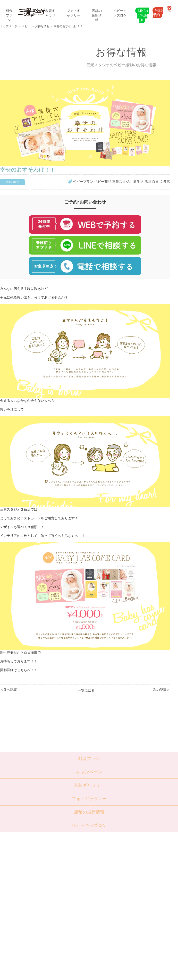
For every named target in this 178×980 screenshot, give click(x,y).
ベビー (26, 26)
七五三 (28, 879)
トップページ (9, 26)
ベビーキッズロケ (89, 825)
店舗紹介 (55, 908)
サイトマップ (58, 932)
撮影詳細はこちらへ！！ (19, 670)
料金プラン (9, 15)
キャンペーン (89, 772)
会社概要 (55, 920)
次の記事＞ (161, 690)
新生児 (138, 182)
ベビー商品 (103, 182)
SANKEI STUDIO (85, 973)
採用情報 (55, 926)
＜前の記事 (8, 690)
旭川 (148, 182)
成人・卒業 (31, 891)
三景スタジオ (122, 182)
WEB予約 (158, 13)
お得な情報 (42, 26)
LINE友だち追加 (143, 15)
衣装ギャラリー (50, 15)
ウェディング (33, 897)
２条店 (165, 182)
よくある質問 (58, 914)
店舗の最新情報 (97, 15)
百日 (155, 182)
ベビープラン (83, 182)
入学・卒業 (31, 885)
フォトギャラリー (89, 799)
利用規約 (55, 938)
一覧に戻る (86, 690)
